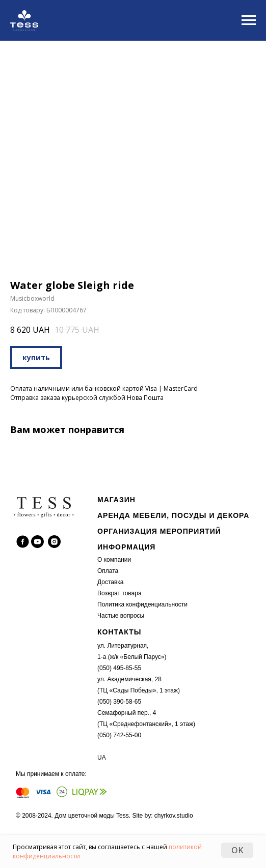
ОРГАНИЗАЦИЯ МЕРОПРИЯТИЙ (159, 531)
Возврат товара (119, 593)
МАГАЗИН (116, 500)
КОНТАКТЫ (119, 632)
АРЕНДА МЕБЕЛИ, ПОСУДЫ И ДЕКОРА (173, 515)
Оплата (108, 571)
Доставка (111, 582)
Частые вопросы (121, 616)
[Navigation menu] (249, 20)
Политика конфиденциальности (142, 604)
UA (102, 758)
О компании (114, 560)
